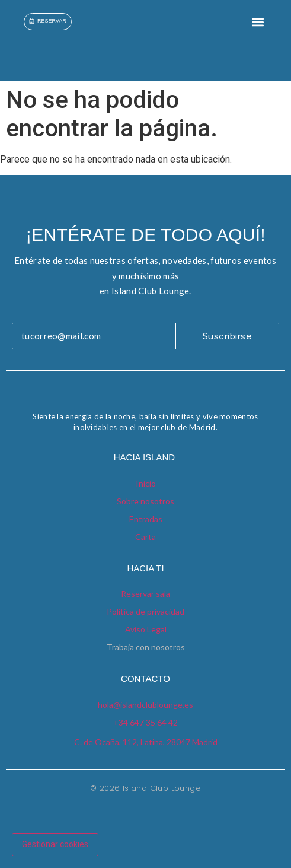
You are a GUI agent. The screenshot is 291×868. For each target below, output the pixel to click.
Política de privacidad (145, 611)
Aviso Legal (146, 629)
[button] (258, 22)
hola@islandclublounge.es (145, 705)
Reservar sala (145, 594)
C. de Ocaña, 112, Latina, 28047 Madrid (146, 742)
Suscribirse (228, 336)
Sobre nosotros (145, 501)
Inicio (146, 483)
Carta (145, 537)
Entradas (146, 519)
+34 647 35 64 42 (145, 722)
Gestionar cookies (55, 844)
